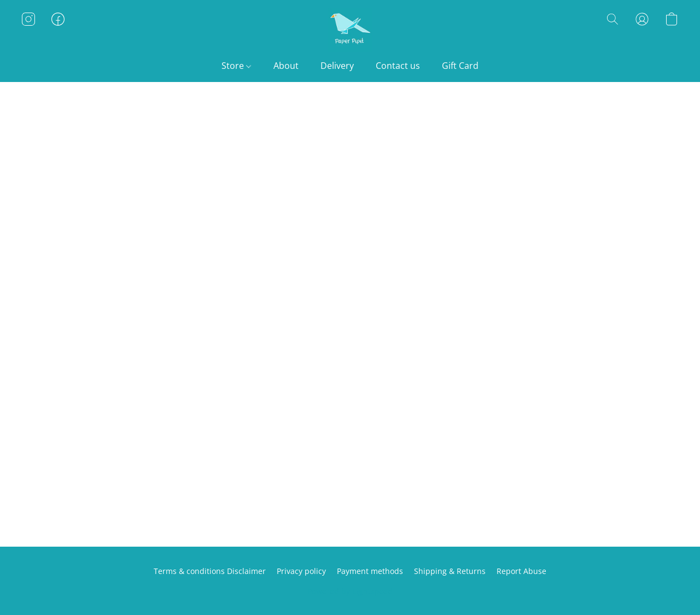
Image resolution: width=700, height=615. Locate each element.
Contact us (398, 66)
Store (236, 66)
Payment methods (370, 571)
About (286, 66)
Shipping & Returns (450, 571)
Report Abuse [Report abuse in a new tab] (521, 571)
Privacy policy (301, 571)
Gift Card (460, 66)
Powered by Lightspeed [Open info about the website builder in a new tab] (350, 591)
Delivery (337, 66)
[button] (350, 30)
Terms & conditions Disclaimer (210, 571)
